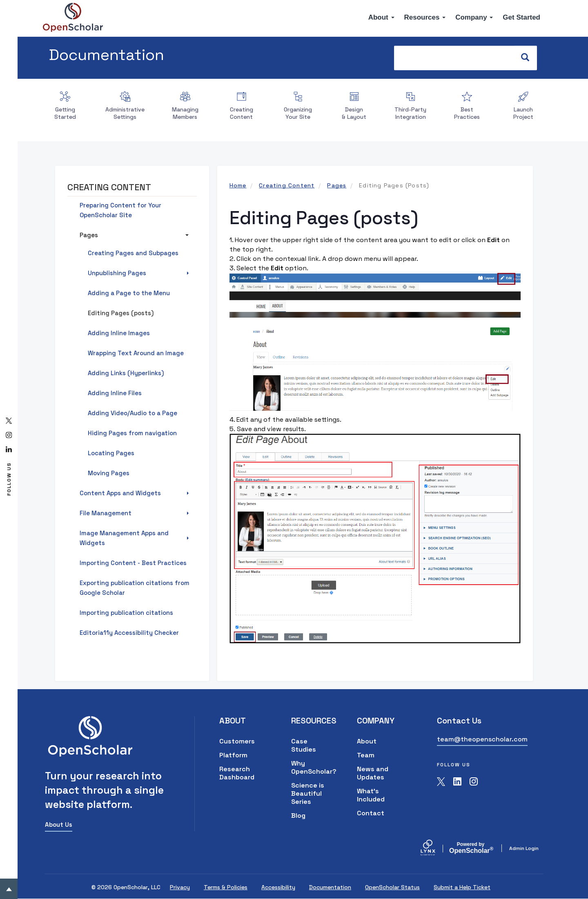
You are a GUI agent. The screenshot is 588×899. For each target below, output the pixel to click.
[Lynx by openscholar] (435, 848)
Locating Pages (111, 453)
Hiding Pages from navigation (132, 433)
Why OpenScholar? (312, 767)
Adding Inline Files (115, 393)
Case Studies (304, 745)
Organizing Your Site (298, 113)
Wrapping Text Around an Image (136, 353)
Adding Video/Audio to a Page (133, 413)
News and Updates (373, 773)
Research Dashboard (237, 773)
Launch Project (523, 113)
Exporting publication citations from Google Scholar (135, 588)
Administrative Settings (125, 113)
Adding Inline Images (119, 333)
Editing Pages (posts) (121, 313)
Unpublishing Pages (117, 273)
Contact (371, 813)
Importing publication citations (126, 613)
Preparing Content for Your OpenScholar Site (120, 210)
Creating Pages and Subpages (133, 253)
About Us (59, 824)
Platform (233, 755)
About (381, 17)
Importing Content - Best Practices (133, 563)
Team (366, 755)
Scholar (471, 848)
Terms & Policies (226, 887)
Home (238, 185)
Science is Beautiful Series (308, 793)
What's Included (371, 795)
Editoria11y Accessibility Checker (129, 633)
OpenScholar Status (392, 887)
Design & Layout (354, 113)
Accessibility (278, 887)
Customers (237, 741)
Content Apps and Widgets (120, 493)
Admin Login (524, 848)
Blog (298, 816)
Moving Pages (109, 473)
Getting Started (65, 113)
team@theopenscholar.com (482, 739)
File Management (106, 513)
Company (474, 17)
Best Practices (467, 113)
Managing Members (185, 113)
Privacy (180, 887)
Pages (337, 185)
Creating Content (242, 113)
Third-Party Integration (410, 113)
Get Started (521, 17)
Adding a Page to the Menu (129, 293)
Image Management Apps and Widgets (124, 538)
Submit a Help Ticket (462, 887)
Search (529, 58)
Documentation (107, 55)
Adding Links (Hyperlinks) (126, 373)
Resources (425, 17)
